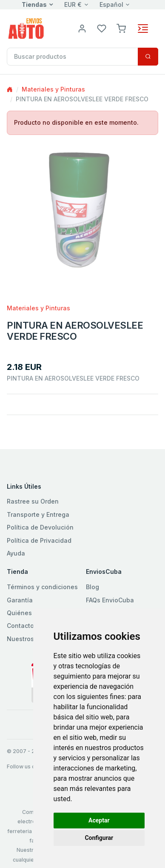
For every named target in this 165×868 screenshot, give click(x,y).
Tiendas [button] (34, 4)
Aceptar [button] (99, 820)
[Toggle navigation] (143, 29)
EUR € (73, 4)
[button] (121, 28)
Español (111, 4)
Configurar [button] (99, 838)
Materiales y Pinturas (53, 89)
